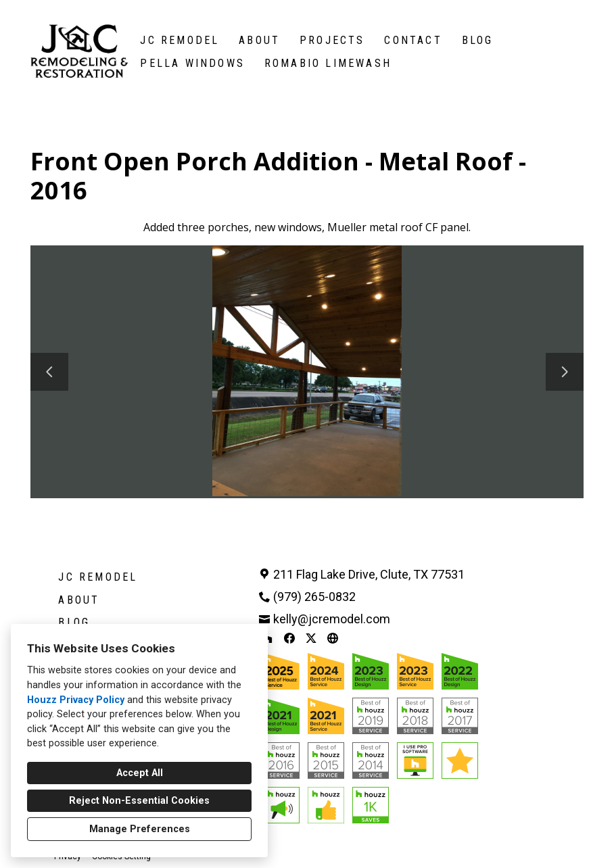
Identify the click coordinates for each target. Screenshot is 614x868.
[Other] (333, 638)
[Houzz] (268, 638)
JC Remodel (180, 40)
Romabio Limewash (328, 63)
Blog (478, 40)
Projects (332, 40)
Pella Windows (192, 63)
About (259, 40)
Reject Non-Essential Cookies (139, 801)
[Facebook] (289, 638)
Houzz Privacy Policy (76, 700)
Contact (413, 40)
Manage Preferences (140, 829)
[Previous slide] (49, 372)
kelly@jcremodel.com (332, 619)
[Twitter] (311, 638)
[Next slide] (565, 372)
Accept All (140, 773)
